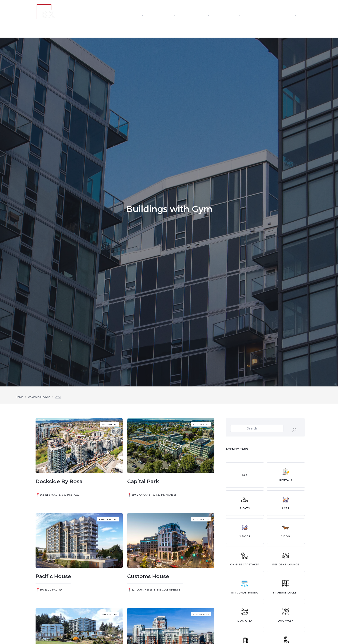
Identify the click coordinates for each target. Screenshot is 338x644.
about (106, 15)
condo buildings (39, 397)
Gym (58, 397)
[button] (135, 15)
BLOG (260, 15)
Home (19, 397)
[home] (62, 12)
